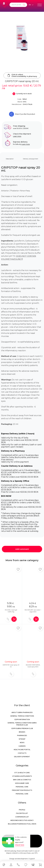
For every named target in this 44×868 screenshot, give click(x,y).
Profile (22, 810)
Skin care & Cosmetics (22, 780)
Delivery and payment (31, 159)
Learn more (17, 136)
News (22, 743)
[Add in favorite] (18, 569)
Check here (20, 845)
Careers (22, 746)
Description (10, 159)
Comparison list (22, 817)
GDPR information (22, 719)
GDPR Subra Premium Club (22, 728)
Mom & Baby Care (22, 783)
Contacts (22, 753)
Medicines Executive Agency (22, 820)
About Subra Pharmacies (22, 712)
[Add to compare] (8, 619)
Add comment (22, 549)
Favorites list (22, 813)
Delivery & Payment (22, 757)
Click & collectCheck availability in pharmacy (22, 75)
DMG (25, 102)
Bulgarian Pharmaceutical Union (22, 824)
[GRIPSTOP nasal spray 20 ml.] (22, 38)
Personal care (22, 787)
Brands (22, 732)
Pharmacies (22, 735)
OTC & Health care (22, 773)
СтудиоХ (32, 859)
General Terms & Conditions (22, 716)
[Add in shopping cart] (14, 619)
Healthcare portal (22, 750)
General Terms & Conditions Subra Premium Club (22, 724)
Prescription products (22, 790)
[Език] (31, 5)
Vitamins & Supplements (22, 776)
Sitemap (22, 739)
